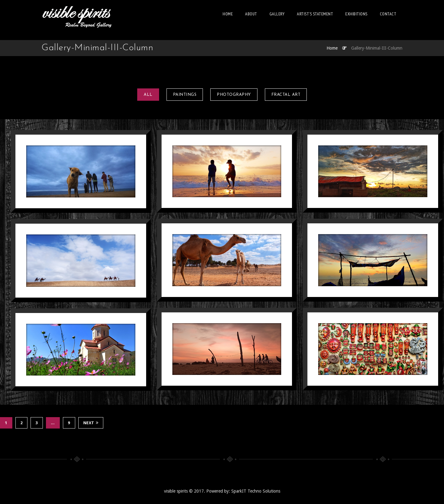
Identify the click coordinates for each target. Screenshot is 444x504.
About (251, 14)
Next (91, 423)
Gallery (277, 14)
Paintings (185, 95)
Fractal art (286, 95)
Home (228, 14)
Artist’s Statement (315, 14)
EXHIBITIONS (356, 14)
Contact (388, 14)
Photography (234, 95)
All (148, 95)
